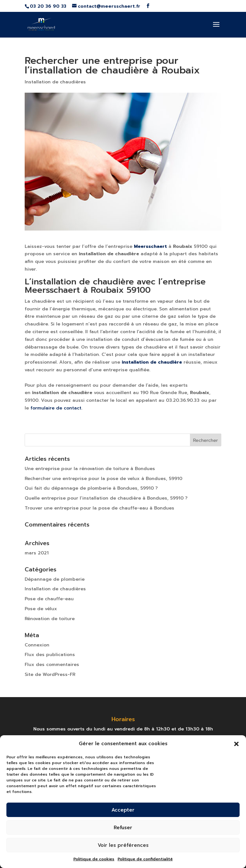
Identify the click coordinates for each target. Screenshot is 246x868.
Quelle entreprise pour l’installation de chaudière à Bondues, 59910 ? (106, 498)
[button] (236, 744)
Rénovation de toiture (50, 619)
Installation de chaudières (55, 82)
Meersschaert (150, 246)
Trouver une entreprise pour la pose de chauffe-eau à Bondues (99, 508)
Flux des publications (50, 655)
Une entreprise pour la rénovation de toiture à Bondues (90, 469)
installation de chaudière (152, 362)
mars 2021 (37, 553)
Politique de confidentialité (145, 859)
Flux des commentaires (52, 665)
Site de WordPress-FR (50, 674)
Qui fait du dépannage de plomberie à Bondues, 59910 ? (91, 488)
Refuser (123, 828)
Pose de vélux (41, 609)
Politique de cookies (94, 859)
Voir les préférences (123, 845)
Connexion (37, 645)
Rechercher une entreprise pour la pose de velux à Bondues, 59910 (103, 479)
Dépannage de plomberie (55, 579)
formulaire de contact (56, 408)
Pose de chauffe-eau (49, 599)
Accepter (123, 810)
